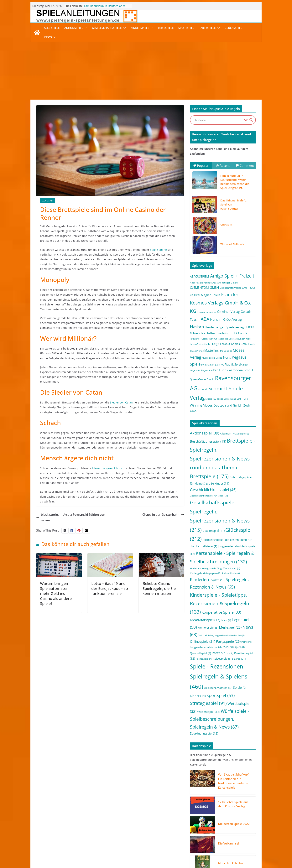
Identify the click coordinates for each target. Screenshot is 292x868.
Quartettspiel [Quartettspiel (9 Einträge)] (200, 653)
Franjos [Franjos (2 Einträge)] (201, 312)
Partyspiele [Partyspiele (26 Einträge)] (228, 641)
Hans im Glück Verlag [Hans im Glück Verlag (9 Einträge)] (226, 319)
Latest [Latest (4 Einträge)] (226, 620)
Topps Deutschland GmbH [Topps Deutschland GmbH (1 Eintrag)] (230, 399)
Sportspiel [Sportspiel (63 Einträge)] (221, 695)
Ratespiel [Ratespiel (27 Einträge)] (222, 653)
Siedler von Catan (121, 402)
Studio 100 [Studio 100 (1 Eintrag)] (211, 399)
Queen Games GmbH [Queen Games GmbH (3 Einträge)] (202, 379)
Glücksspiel (233, 28)
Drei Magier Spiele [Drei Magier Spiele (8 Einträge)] (207, 295)
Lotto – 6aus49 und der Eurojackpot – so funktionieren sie (110, 588)
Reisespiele (166, 28)
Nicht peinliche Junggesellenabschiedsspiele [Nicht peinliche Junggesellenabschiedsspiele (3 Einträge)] (221, 635)
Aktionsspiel (74, 28)
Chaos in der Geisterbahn (163, 515)
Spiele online (158, 250)
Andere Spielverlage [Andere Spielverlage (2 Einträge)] (201, 283)
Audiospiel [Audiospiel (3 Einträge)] (242, 434)
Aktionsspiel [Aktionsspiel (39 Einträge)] (205, 433)
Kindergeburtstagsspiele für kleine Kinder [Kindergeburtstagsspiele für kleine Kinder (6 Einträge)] (215, 573)
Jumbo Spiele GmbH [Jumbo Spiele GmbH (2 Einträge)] (201, 344)
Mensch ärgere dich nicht (108, 468)
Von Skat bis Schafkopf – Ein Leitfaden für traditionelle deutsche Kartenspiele (235, 781)
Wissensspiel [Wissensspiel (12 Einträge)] (209, 712)
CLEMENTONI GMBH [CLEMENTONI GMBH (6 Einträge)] (204, 288)
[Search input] (218, 120)
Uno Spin (226, 224)
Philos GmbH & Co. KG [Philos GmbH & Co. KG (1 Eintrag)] (213, 365)
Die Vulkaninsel (229, 843)
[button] (85, 28)
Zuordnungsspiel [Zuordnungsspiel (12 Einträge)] (204, 733)
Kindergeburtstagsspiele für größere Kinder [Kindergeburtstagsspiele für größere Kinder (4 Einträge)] (215, 568)
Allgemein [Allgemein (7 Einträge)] (227, 434)
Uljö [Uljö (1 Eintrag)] (246, 399)
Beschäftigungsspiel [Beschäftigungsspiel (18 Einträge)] (208, 441)
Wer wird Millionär (232, 244)
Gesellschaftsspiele (107, 28)
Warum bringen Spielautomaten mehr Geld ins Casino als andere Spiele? (56, 593)
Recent (223, 166)
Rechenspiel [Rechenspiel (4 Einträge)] (204, 659)
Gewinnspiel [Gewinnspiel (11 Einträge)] (214, 531)
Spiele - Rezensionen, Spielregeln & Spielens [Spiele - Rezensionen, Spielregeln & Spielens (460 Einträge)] (219, 677)
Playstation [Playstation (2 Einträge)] (207, 370)
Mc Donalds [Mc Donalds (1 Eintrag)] (226, 351)
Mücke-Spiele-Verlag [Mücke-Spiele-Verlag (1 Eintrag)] (212, 358)
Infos (48, 37)
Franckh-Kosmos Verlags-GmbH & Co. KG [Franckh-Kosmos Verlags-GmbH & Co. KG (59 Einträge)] (220, 303)
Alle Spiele (52, 28)
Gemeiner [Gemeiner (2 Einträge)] (211, 312)
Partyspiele (207, 28)
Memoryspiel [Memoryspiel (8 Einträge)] (208, 628)
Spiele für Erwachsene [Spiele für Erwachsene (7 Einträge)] (218, 688)
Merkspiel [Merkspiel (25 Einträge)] (230, 627)
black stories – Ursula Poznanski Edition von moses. (71, 517)
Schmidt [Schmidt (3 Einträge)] (203, 389)
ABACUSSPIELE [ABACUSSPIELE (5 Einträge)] (200, 276)
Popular (201, 166)
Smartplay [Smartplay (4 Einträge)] (239, 659)
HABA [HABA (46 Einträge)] (203, 319)
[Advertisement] (146, 71)
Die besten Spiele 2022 (234, 824)
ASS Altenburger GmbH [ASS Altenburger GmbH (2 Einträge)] (225, 283)
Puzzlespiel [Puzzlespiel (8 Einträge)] (235, 647)
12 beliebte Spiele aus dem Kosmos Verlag (233, 804)
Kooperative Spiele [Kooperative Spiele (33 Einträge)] (221, 612)
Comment (245, 166)
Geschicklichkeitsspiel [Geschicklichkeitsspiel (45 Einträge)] (213, 490)
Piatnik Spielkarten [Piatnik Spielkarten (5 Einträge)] (237, 364)
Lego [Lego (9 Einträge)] (216, 344)
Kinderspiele (140, 28)
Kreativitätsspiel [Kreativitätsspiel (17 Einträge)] (205, 620)
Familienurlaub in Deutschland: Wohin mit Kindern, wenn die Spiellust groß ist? (235, 182)
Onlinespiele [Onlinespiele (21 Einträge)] (203, 641)
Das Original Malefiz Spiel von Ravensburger (233, 204)
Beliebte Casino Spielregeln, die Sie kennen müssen (159, 588)
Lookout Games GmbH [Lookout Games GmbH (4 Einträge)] (234, 344)
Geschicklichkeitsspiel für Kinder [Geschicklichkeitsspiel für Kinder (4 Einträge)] (209, 496)
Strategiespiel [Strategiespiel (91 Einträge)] (208, 703)
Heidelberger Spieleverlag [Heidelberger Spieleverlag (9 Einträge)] (224, 327)
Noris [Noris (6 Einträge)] (227, 357)
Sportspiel (186, 28)
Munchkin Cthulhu (230, 863)
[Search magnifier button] (251, 120)
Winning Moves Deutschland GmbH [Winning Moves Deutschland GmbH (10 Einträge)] (216, 405)
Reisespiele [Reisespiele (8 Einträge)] (222, 659)
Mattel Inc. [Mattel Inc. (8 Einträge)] (212, 350)
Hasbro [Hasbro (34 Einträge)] (197, 327)
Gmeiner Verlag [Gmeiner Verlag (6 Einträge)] (228, 312)
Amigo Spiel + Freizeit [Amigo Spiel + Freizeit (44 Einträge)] (232, 276)
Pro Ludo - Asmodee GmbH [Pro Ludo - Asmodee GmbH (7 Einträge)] (233, 370)
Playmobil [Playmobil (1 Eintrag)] (195, 371)
